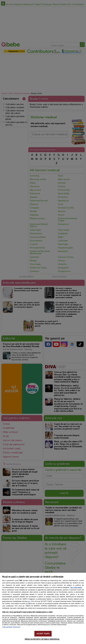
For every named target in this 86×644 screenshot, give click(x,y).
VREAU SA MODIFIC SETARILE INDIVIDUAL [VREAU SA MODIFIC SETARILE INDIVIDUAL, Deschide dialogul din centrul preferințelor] (42, 639)
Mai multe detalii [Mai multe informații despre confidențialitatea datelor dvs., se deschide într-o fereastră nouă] (76, 588)
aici (29, 601)
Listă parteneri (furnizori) (11, 627)
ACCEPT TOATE (43, 634)
